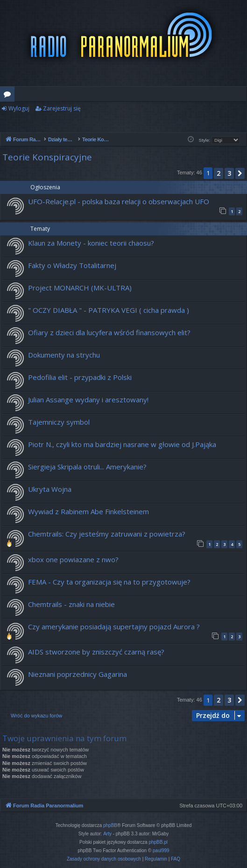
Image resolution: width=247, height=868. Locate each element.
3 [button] (229, 173)
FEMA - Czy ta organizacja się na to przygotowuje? (109, 582)
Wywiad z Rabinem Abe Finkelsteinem (88, 511)
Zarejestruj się (62, 108)
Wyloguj (19, 108)
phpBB (110, 825)
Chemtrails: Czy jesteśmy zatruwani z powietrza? (107, 534)
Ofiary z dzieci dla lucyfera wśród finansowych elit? (109, 332)
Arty (107, 834)
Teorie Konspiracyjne (47, 157)
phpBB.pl (158, 842)
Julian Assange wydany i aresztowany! (88, 400)
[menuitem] (104, 859)
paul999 (161, 851)
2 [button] (219, 173)
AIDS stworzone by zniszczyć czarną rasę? (96, 652)
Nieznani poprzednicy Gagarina (78, 674)
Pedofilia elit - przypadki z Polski (80, 377)
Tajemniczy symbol (59, 422)
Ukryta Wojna (50, 489)
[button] (240, 173)
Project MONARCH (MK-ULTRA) (80, 288)
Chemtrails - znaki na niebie (71, 604)
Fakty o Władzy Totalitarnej (72, 265)
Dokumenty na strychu (64, 355)
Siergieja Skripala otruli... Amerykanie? (87, 467)
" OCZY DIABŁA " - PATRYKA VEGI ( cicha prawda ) (109, 310)
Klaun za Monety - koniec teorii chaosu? (91, 243)
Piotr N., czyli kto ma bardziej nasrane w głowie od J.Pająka (122, 444)
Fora (9, 96)
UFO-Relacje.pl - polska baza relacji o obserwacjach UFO (119, 201)
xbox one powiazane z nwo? (73, 559)
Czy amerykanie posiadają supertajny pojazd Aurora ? (114, 627)
